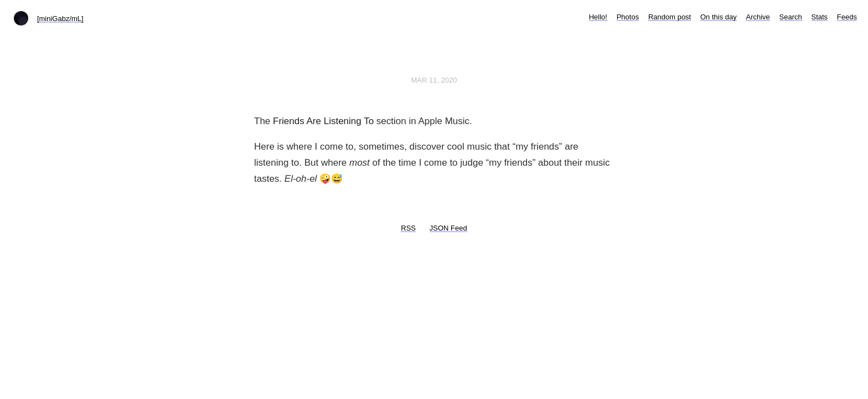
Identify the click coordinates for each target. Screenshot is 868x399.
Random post (670, 17)
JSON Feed (448, 228)
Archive (758, 17)
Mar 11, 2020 (434, 80)
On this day (719, 17)
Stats (820, 17)
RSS (408, 228)
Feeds (847, 17)
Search (791, 17)
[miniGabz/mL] (60, 19)
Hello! (598, 17)
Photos (628, 17)
